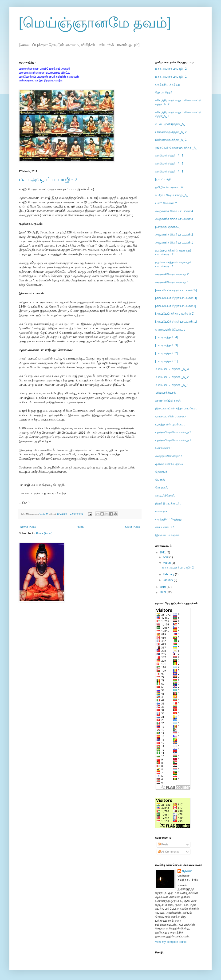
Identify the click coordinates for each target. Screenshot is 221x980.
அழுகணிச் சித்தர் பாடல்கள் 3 (174, 219)
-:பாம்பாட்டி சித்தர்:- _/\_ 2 (172, 377)
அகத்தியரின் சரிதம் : (169, 456)
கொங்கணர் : (163, 448)
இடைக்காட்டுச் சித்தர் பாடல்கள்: (176, 408)
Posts (163, 844)
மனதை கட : (163, 511)
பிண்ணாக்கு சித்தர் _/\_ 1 (171, 140)
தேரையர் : (162, 472)
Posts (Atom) (44, 533)
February (169, 574)
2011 (163, 552)
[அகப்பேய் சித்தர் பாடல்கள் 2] (175, 314)
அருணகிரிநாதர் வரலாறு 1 (172, 282)
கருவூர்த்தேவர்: (165, 496)
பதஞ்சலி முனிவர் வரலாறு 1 (173, 440)
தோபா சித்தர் (164, 92)
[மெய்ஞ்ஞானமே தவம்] (95, 23)
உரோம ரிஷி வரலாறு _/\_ (172, 195)
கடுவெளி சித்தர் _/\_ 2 (169, 164)
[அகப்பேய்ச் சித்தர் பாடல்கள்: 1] (176, 322)
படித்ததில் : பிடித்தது (168, 519)
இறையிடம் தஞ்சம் (167, 535)
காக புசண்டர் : (164, 527)
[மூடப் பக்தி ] (164, 179)
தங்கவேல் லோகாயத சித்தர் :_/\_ (176, 148)
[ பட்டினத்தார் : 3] (166, 345)
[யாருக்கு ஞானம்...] (168, 227)
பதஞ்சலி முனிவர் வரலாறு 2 (173, 432)
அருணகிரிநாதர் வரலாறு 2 (172, 274)
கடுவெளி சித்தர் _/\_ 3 (169, 156)
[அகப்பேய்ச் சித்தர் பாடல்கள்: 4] (176, 298)
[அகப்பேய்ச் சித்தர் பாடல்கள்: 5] (176, 290)
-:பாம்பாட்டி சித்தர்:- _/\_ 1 (172, 385)
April (166, 557)
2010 (163, 587)
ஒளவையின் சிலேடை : (170, 330)
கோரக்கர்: (162, 488)
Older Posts (132, 527)
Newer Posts (28, 527)
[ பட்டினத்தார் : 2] (166, 353)
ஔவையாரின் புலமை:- (170, 416)
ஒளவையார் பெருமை (169, 464)
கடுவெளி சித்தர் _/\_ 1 (169, 172)
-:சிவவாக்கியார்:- (166, 393)
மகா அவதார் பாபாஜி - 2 (48, 179)
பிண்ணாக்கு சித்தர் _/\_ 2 (171, 132)
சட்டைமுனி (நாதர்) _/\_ (170, 124)
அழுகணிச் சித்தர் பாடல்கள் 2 (174, 235)
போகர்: (160, 480)
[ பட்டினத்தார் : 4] (166, 337)
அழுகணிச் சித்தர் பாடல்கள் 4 (174, 211)
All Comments (168, 852)
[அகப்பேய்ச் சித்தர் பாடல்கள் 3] (176, 306)
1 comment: (77, 514)
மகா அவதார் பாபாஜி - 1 (171, 77)
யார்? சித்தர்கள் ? (166, 203)
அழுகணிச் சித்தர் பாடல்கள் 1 (174, 243)
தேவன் (187, 871)
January (168, 580)
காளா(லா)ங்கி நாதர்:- (169, 401)
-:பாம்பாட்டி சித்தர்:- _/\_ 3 (172, 369)
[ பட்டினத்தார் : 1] (166, 361)
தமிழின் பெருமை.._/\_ (170, 187)
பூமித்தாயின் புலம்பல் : (170, 424)
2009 (163, 592)
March (167, 563)
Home (81, 527)
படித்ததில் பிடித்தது (168, 84)
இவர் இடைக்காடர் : (168, 504)
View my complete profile (171, 942)
